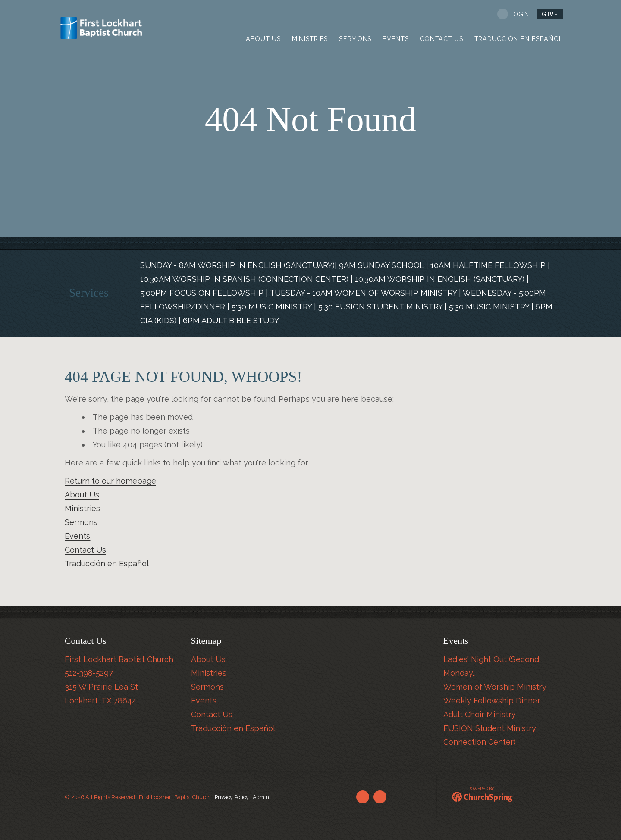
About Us (82, 495)
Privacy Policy (232, 797)
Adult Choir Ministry (480, 714)
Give (550, 14)
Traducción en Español (107, 564)
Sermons (81, 522)
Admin (261, 797)
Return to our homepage (110, 481)
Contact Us (85, 550)
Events (77, 536)
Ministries (82, 508)
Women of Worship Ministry (495, 687)
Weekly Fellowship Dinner (492, 701)
